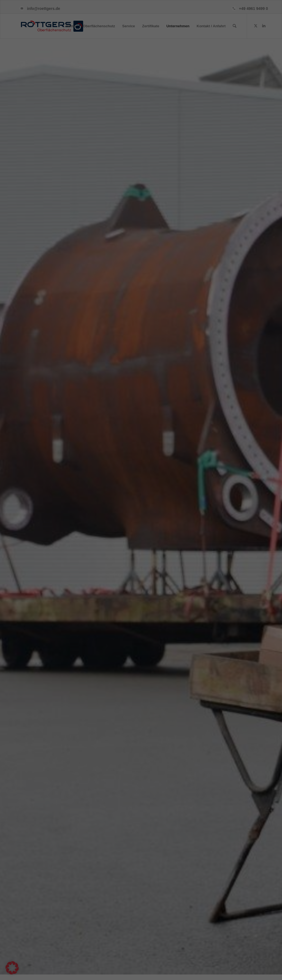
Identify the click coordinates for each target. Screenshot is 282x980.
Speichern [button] (194, 517)
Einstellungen (77, 504)
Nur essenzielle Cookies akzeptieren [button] (141, 533)
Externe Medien (164, 459)
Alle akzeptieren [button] (88, 517)
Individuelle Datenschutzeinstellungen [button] (141, 549)
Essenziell (160, 431)
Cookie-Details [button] (141, 562)
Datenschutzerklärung (58, 499)
